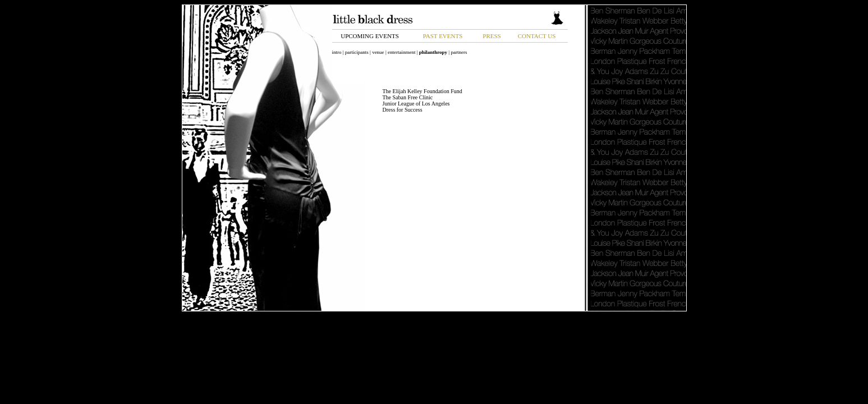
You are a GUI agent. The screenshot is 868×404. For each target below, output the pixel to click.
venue (378, 52)
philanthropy (433, 52)
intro (337, 52)
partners (459, 52)
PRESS (492, 36)
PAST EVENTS (443, 36)
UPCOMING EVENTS (370, 36)
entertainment (401, 52)
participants (357, 52)
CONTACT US (537, 36)
